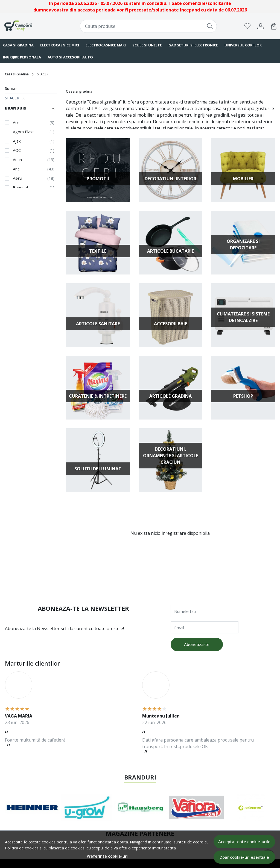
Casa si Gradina (17, 74)
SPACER (12, 98)
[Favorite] (247, 26)
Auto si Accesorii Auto (70, 57)
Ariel (17, 169)
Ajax (17, 141)
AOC (17, 150)
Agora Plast (23, 132)
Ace (16, 122)
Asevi (17, 178)
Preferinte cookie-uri (107, 856)
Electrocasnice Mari (106, 45)
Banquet (21, 188)
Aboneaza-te (197, 644)
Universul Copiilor (243, 45)
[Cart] (274, 26)
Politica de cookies (22, 848)
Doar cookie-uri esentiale (244, 857)
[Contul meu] (261, 26)
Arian (17, 160)
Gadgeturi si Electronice (193, 45)
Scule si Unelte (147, 45)
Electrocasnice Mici (60, 45)
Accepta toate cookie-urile (244, 842)
